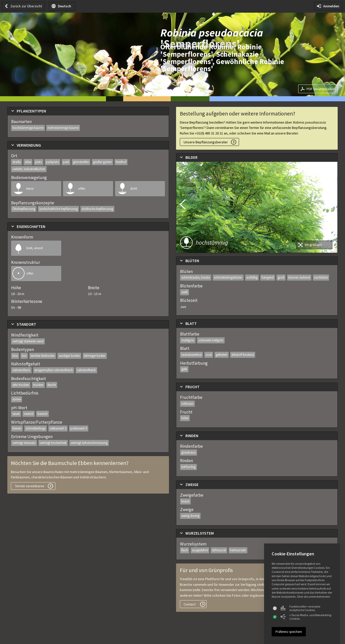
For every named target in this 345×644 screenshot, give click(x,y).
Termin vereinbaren (30, 486)
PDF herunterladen (321, 89)
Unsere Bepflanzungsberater (206, 142)
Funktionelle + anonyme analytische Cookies (300, 608)
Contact (190, 604)
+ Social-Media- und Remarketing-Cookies (306, 617)
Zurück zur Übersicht (26, 6)
